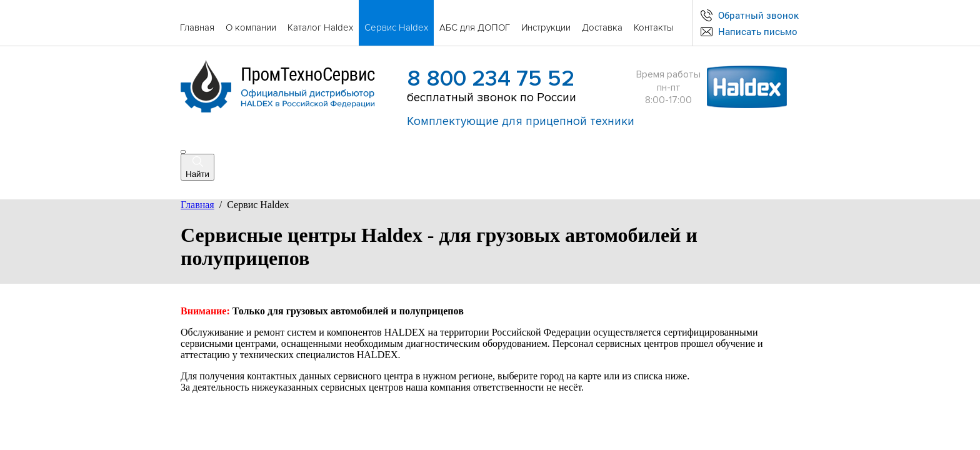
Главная (197, 205)
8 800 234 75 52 (491, 79)
